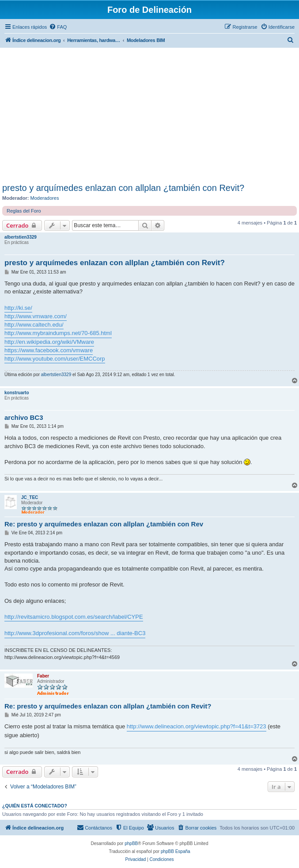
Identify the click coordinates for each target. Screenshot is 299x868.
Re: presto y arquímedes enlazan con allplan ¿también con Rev (104, 524)
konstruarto (17, 393)
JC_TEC (30, 497)
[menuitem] (58, 27)
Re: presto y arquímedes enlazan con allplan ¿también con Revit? (108, 706)
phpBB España (176, 851)
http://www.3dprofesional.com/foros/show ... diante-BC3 (75, 633)
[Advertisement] (149, 117)
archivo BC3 (24, 417)
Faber (43, 676)
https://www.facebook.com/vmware (49, 350)
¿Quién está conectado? (35, 806)
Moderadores (45, 198)
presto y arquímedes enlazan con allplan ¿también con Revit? (123, 188)
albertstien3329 (21, 237)
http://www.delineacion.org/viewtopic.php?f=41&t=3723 (197, 726)
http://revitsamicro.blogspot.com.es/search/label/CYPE (74, 617)
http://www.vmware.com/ (36, 316)
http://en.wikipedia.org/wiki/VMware (49, 342)
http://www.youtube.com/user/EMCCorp (55, 359)
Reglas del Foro (24, 211)
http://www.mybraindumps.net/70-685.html (58, 333)
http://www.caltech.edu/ (34, 325)
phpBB (131, 843)
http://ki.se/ (18, 308)
